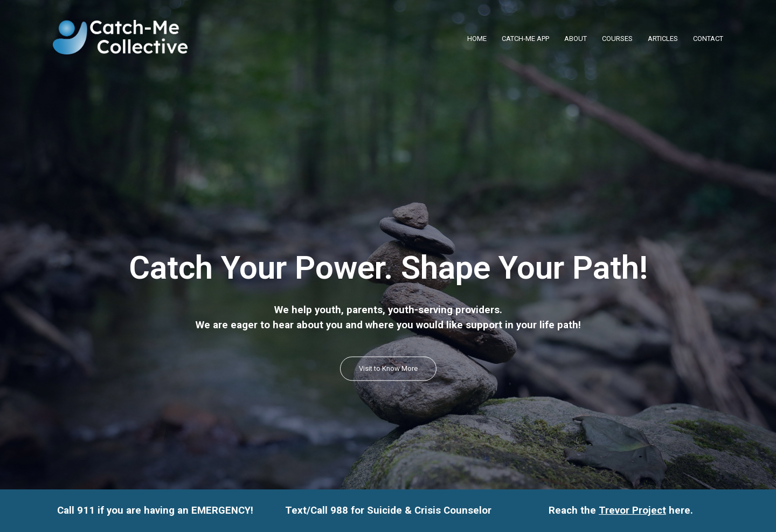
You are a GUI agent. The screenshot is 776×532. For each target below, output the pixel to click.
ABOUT (576, 39)
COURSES (617, 39)
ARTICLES (663, 39)
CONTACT (708, 39)
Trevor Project (632, 510)
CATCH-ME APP (525, 39)
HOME (477, 39)
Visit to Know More (388, 368)
